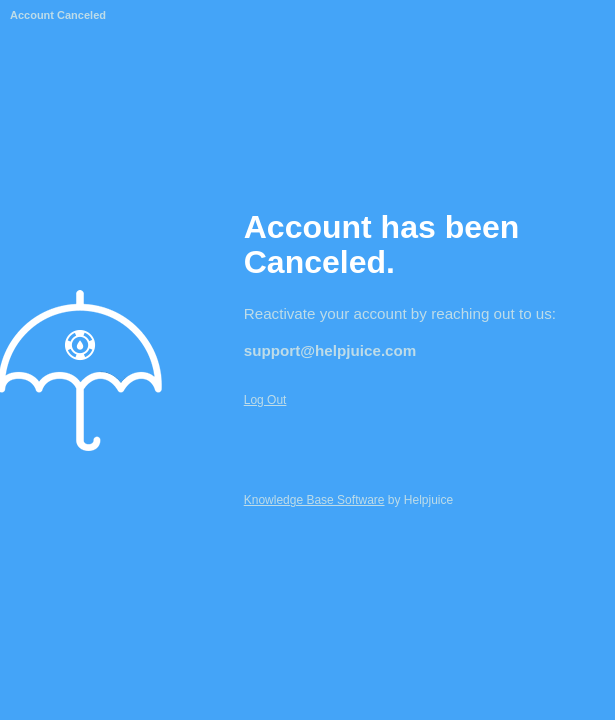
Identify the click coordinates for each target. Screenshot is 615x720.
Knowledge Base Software (314, 500)
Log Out (265, 400)
